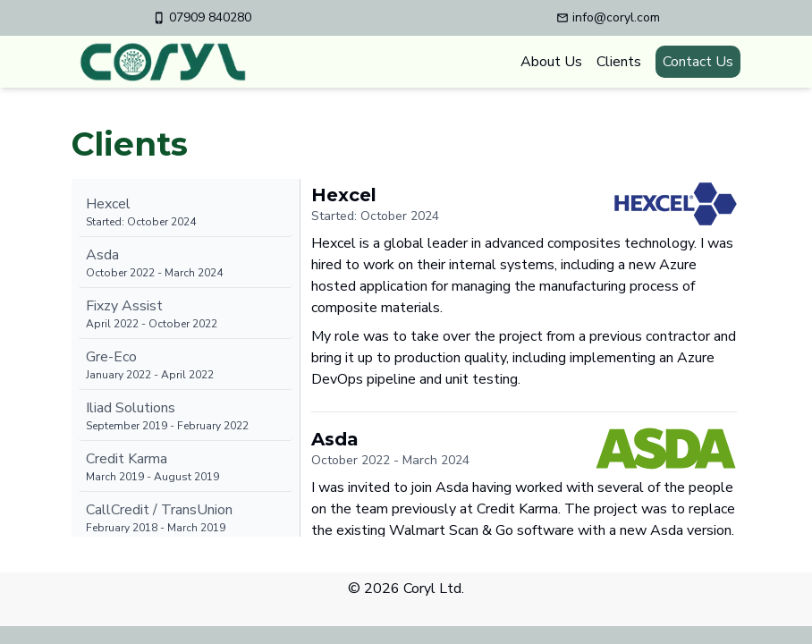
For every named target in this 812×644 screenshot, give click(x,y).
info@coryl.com (608, 17)
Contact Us (698, 62)
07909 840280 (202, 17)
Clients (619, 62)
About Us (551, 62)
